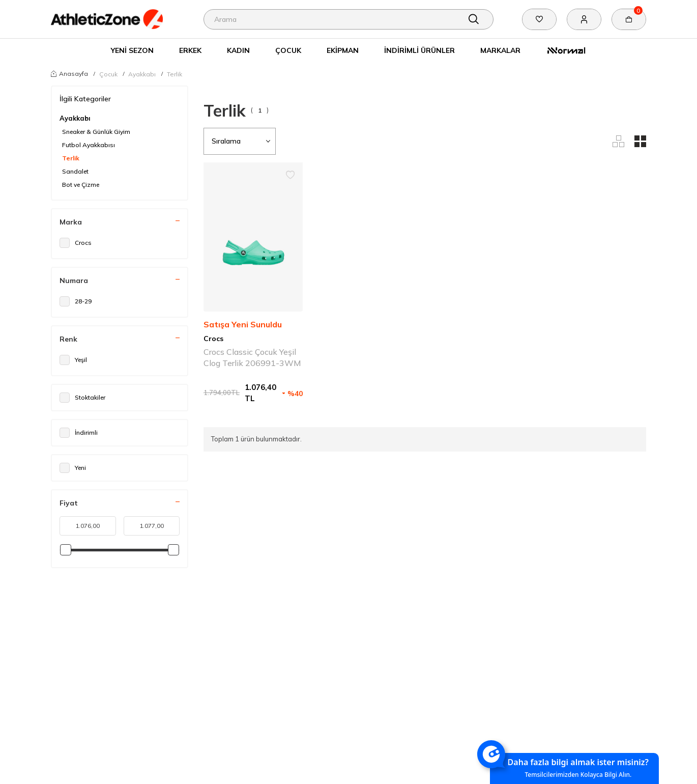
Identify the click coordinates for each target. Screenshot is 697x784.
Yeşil (73, 360)
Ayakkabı (142, 74)
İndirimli (79, 433)
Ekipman (343, 50)
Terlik (175, 74)
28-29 (76, 301)
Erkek (190, 50)
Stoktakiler (82, 398)
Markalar (500, 50)
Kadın (238, 50)
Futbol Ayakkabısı (89, 145)
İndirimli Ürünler (419, 50)
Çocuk (288, 50)
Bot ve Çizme (81, 185)
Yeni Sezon (132, 50)
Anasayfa (69, 73)
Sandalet (75, 171)
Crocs (76, 243)
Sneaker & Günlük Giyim (96, 132)
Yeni (73, 468)
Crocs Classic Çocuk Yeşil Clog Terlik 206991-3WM (252, 357)
